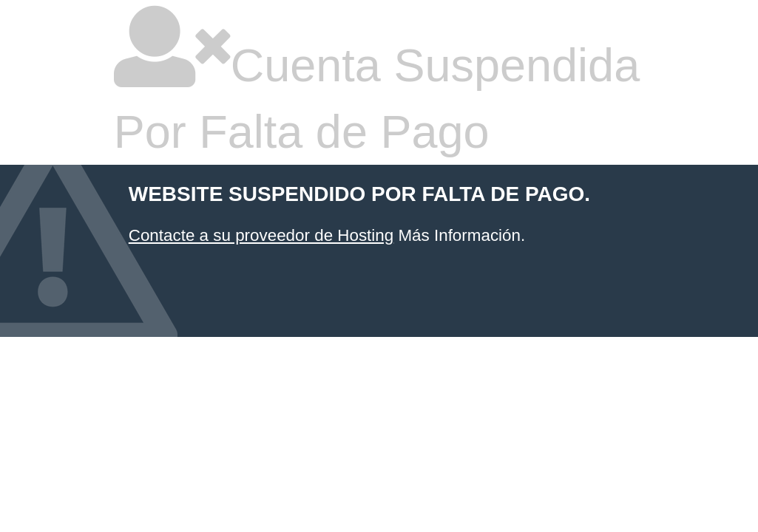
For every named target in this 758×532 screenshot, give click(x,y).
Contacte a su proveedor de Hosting (261, 235)
